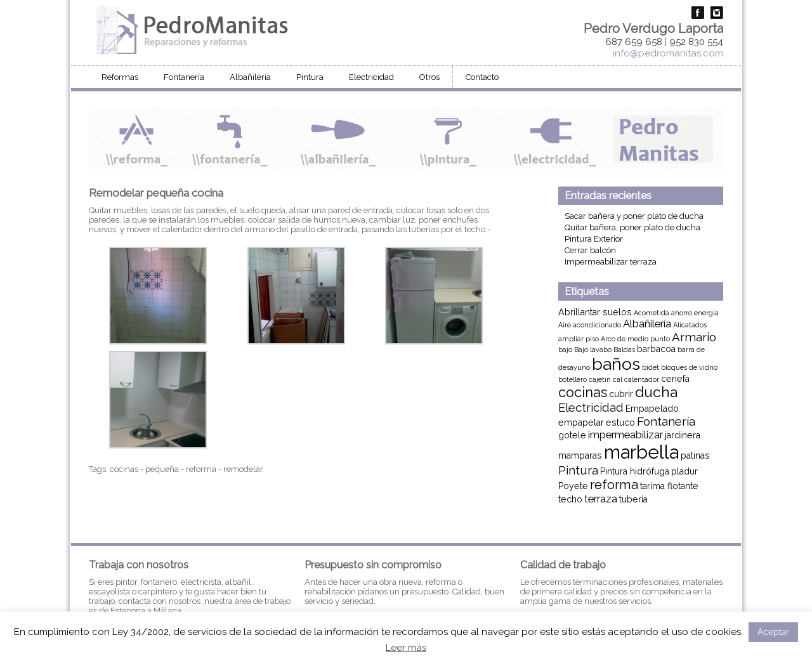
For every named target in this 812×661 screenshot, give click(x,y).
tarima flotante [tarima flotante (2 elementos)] (669, 486)
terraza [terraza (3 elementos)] (601, 499)
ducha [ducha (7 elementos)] (656, 392)
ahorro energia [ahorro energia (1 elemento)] (695, 313)
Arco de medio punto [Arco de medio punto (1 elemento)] (635, 339)
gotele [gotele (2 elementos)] (572, 435)
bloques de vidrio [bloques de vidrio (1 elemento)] (689, 367)
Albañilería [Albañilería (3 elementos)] (647, 324)
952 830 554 (696, 42)
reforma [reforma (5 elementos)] (614, 485)
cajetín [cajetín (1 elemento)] (600, 379)
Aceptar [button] (773, 632)
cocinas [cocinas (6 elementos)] (583, 392)
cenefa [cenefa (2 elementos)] (675, 379)
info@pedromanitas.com (668, 53)
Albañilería (250, 77)
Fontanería (184, 77)
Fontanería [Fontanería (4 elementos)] (666, 421)
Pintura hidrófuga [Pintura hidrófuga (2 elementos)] (635, 471)
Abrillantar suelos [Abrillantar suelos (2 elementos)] (595, 312)
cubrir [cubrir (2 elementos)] (621, 394)
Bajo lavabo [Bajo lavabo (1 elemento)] (593, 350)
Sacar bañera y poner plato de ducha (634, 216)
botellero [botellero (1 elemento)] (573, 379)
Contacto (482, 77)
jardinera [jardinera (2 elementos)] (683, 435)
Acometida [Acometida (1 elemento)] (652, 313)
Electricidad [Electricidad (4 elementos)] (591, 407)
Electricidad (371, 77)
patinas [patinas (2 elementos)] (695, 455)
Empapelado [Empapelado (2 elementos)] (652, 409)
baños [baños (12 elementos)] (616, 364)
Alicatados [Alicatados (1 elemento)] (690, 325)
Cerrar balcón (590, 250)
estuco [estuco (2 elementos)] (620, 422)
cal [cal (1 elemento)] (618, 379)
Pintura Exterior (594, 239)
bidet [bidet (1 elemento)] (651, 367)
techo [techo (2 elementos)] (570, 499)
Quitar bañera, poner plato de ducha (632, 227)
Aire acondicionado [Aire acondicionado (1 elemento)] (590, 325)
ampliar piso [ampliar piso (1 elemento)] (579, 339)
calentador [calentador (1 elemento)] (642, 379)
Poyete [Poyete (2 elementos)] (573, 486)
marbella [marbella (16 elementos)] (641, 452)
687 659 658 (634, 42)
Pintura (310, 77)
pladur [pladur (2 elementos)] (684, 471)
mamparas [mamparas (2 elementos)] (580, 455)
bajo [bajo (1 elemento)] (565, 350)
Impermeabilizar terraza (611, 262)
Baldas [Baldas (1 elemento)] (624, 350)
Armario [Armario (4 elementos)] (694, 337)
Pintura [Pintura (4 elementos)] (578, 470)
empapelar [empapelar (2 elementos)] (581, 422)
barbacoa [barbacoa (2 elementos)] (656, 349)
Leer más (406, 648)
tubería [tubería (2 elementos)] (633, 499)
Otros (429, 77)
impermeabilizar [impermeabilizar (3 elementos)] (625, 435)
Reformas (120, 77)
